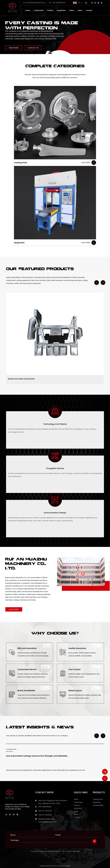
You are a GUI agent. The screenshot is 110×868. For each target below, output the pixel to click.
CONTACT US (34, 48)
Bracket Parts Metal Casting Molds (21, 379)
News (80, 10)
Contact (89, 10)
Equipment (61, 10)
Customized (39, 10)
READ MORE (14, 48)
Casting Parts (21, 163)
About (72, 10)
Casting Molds (98, 805)
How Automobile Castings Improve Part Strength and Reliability (37, 756)
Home (28, 10)
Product (50, 10)
